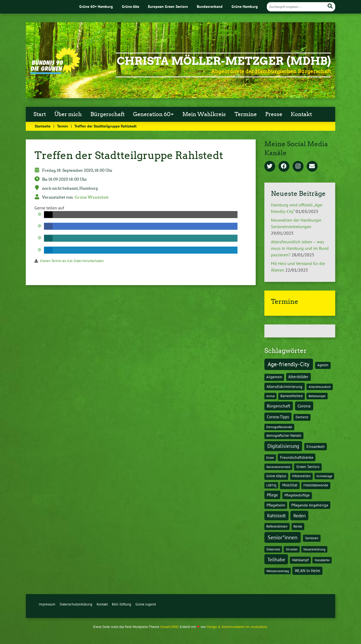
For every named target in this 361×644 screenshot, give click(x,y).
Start (40, 114)
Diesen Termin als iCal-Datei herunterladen (72, 261)
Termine (246, 114)
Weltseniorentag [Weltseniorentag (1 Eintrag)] (278, 571)
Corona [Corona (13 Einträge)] (304, 406)
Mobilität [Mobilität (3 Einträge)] (290, 485)
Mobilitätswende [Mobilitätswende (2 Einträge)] (316, 485)
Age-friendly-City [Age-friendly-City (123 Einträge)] (289, 364)
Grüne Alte (131, 6)
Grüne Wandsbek (92, 197)
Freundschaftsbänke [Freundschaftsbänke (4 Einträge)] (297, 457)
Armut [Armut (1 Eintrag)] (270, 396)
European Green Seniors (168, 6)
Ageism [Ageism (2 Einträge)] (323, 365)
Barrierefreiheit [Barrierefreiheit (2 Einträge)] (292, 396)
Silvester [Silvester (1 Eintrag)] (292, 549)
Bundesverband (210, 6)
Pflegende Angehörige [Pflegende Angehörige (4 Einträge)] (310, 505)
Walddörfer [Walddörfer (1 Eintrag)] (322, 560)
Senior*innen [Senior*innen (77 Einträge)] (283, 537)
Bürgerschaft (107, 114)
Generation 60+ (153, 114)
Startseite (43, 126)
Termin (63, 126)
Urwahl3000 (169, 627)
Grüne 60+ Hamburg (96, 6)
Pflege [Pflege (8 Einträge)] (272, 495)
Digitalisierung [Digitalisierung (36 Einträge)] (283, 446)
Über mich (68, 114)
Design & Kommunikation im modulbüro (237, 627)
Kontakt (301, 114)
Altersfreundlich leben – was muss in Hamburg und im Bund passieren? (300, 248)
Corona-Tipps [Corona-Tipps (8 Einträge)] (278, 417)
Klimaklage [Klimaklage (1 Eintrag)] (324, 476)
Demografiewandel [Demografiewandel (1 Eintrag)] (279, 427)
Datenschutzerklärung (76, 604)
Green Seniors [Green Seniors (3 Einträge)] (308, 467)
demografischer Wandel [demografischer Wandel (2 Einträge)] (284, 436)
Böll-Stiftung (121, 604)
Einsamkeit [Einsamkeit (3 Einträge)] (316, 447)
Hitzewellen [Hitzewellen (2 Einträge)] (301, 476)
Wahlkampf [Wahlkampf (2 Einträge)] (300, 560)
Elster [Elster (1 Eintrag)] (270, 458)
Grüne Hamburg (245, 6)
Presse (274, 114)
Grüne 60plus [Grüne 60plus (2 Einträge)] (276, 476)
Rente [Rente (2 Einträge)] (298, 526)
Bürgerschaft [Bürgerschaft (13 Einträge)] (278, 406)
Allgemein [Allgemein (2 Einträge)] (274, 377)
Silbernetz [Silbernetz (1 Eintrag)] (273, 549)
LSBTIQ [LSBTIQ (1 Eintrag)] (271, 485)
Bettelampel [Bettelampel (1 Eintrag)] (317, 396)
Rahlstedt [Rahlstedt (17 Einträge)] (276, 516)
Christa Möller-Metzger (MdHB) (224, 61)
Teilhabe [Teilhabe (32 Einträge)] (276, 559)
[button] (48, 215)
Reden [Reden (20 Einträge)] (300, 516)
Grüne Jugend (146, 604)
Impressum (47, 604)
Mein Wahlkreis (204, 114)
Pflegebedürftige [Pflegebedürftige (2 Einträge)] (297, 495)
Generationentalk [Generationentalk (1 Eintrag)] (278, 467)
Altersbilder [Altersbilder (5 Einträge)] (298, 377)
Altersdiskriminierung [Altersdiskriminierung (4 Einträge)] (284, 387)
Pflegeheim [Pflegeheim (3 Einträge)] (276, 505)
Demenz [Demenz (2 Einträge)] (302, 417)
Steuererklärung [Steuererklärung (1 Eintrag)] (314, 549)
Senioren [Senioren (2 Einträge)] (312, 538)
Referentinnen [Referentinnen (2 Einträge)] (277, 526)
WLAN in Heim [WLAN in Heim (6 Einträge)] (307, 571)
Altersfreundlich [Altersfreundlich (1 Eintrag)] (320, 387)
